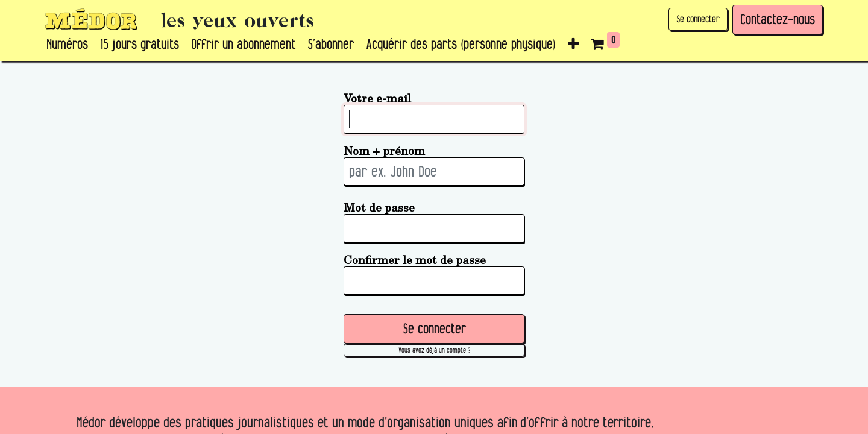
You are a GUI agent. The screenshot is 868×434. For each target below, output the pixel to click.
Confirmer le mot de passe (415, 259)
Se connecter (698, 19)
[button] (573, 45)
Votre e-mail (377, 98)
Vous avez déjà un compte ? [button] (434, 350)
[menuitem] (67, 45)
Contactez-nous (778, 19)
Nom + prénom (384, 150)
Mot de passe (379, 207)
